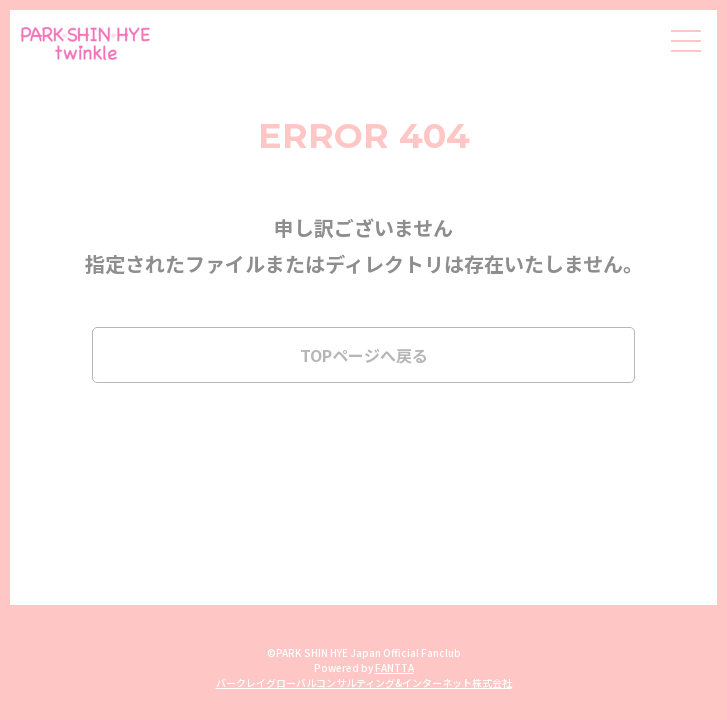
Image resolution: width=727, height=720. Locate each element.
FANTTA (394, 667)
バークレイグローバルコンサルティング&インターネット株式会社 (364, 682)
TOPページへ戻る (364, 355)
